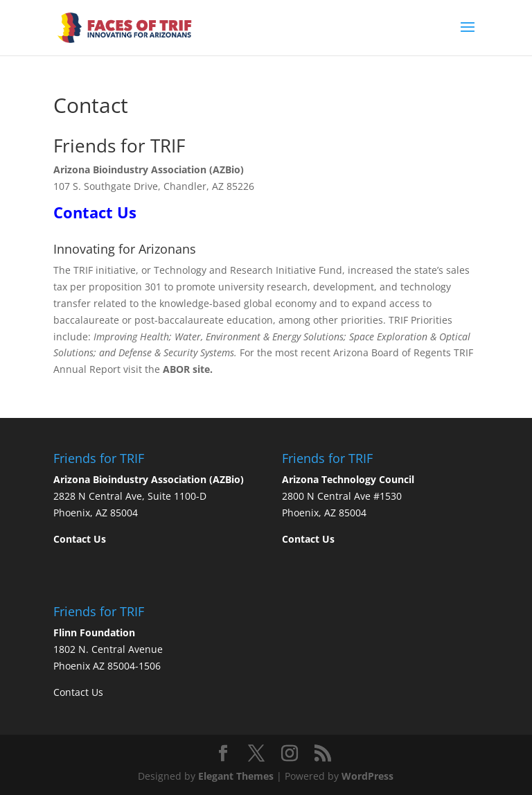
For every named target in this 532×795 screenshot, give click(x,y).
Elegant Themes (236, 776)
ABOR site (186, 369)
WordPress (367, 776)
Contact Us (78, 692)
